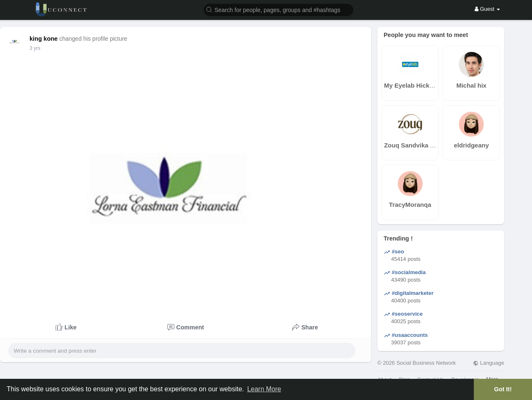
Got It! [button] (503, 389)
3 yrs (35, 48)
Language (488, 363)
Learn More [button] (264, 389)
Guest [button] (487, 9)
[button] (278, 9)
